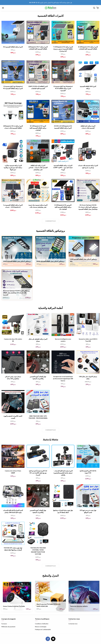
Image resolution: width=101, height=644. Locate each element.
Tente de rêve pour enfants (79, 606)
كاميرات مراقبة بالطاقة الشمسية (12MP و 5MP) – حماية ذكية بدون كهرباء (63, 168)
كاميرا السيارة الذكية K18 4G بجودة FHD (88, 472)
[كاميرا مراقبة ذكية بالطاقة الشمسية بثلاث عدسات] (88, 111)
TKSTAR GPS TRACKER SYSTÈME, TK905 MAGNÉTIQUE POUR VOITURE (38, 551)
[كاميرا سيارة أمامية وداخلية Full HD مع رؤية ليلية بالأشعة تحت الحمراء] (38, 456)
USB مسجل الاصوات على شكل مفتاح (88, 378)
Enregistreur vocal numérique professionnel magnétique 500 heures (63, 379)
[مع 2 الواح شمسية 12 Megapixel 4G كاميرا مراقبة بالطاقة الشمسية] (13, 72)
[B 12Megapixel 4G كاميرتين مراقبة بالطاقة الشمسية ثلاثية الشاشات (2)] (63, 191)
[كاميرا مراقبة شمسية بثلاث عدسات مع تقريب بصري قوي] (88, 151)
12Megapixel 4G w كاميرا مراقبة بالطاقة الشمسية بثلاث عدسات (13, 127)
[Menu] (3, 8)
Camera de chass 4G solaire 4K (13, 340)
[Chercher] (94, 8)
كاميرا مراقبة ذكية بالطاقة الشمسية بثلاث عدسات (88, 127)
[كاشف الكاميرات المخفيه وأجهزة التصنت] (13, 402)
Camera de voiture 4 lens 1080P (13, 472)
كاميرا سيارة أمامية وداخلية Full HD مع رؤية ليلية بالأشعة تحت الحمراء (38, 473)
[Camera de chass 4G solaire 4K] (13, 325)
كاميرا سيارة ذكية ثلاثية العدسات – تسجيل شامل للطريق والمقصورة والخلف (63, 473)
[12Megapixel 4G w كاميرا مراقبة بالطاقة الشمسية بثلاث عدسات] (13, 111)
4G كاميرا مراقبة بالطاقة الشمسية (13, 47)
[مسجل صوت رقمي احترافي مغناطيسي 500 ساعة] (13, 362)
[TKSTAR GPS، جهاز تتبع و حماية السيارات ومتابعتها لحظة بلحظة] (13, 533)
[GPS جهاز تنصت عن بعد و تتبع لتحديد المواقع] (88, 496)
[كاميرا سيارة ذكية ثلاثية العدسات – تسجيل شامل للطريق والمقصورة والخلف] (63, 456)
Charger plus (50, 221)
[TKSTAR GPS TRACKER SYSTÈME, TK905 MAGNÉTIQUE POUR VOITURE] (38, 533)
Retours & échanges (41, 627)
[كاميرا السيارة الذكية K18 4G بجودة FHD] (88, 456)
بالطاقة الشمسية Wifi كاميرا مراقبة (88, 87)
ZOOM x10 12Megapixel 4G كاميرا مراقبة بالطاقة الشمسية (63, 127)
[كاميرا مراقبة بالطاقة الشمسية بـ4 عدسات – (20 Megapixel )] (13, 191)
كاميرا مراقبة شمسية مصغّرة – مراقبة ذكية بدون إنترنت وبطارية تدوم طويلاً (13, 168)
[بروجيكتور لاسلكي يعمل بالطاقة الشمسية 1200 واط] (84, 251)
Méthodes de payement (8, 627)
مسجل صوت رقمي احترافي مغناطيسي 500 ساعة (13, 378)
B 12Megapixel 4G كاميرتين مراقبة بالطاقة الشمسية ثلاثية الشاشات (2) (63, 207)
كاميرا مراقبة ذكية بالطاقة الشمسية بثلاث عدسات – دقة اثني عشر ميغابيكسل (38, 168)
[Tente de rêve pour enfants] (84, 596)
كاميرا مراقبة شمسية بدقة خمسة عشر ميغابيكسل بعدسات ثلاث (38, 206)
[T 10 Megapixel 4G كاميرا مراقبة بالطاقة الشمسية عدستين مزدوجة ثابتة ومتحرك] (63, 32)
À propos (4, 624)
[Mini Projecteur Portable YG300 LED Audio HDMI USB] (51, 596)
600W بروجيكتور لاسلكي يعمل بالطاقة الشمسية (50, 261)
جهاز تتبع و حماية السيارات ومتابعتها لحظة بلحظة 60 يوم (63, 511)
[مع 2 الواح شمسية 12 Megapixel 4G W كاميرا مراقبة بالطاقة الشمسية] (63, 72)
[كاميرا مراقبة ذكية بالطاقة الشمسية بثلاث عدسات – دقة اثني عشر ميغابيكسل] (38, 151)
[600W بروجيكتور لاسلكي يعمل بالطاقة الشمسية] (51, 251)
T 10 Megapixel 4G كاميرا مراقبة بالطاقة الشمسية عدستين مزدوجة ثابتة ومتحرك (63, 49)
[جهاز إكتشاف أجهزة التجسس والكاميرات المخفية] (38, 362)
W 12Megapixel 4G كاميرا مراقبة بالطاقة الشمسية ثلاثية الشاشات (38, 128)
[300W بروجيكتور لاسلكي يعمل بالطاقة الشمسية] (17, 251)
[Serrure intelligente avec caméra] (63, 325)
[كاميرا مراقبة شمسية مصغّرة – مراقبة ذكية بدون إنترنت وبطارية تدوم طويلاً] (13, 151)
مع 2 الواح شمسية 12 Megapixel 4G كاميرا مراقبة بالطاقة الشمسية (13, 87)
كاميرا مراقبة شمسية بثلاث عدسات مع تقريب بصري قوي (88, 166)
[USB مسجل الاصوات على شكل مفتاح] (88, 362)
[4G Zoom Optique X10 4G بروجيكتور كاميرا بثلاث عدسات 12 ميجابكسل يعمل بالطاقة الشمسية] (88, 191)
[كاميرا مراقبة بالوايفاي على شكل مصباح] (38, 325)
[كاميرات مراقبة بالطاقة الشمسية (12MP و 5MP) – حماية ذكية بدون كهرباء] (63, 151)
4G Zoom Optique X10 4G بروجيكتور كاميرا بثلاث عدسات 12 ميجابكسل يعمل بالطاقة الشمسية (88, 207)
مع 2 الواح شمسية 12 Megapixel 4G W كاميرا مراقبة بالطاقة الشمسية (63, 88)
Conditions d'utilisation (42, 624)
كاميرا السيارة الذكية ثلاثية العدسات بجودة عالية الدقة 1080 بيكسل (13, 511)
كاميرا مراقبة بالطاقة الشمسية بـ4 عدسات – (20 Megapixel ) (13, 206)
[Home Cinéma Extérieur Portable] (17, 596)
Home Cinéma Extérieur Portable (14, 606)
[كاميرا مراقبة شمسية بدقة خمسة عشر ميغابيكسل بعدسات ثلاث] (38, 191)
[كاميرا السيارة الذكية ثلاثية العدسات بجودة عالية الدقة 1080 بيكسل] (13, 496)
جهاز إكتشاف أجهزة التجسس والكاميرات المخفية (38, 378)
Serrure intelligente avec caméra (63, 340)
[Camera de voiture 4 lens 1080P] (13, 456)
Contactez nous (73, 624)
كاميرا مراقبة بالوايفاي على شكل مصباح (38, 340)
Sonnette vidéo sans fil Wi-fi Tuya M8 (88, 340)
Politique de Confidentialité (43, 630)
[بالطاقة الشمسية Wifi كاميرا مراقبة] (88, 72)
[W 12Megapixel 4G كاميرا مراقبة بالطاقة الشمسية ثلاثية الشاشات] (38, 111)
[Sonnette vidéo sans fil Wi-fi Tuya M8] (88, 325)
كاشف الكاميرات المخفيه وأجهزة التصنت (13, 417)
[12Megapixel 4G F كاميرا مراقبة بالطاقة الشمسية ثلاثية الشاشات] (38, 32)
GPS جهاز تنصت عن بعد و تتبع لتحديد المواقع (88, 511)
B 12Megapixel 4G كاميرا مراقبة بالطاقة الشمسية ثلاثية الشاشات (88, 48)
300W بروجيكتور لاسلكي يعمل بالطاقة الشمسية (17, 261)
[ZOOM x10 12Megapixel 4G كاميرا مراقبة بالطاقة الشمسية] (63, 111)
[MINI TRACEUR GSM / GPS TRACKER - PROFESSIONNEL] (38, 402)
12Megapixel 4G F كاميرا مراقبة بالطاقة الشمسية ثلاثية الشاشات (38, 48)
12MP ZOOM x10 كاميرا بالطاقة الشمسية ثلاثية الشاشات (38, 87)
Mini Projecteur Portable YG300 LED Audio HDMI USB (48, 605)
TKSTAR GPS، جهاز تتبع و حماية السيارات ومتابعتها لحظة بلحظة (13, 549)
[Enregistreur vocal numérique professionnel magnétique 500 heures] (63, 362)
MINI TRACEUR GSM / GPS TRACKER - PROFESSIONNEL (38, 417)
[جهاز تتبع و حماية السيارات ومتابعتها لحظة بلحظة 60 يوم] (63, 496)
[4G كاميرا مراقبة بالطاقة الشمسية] (13, 32)
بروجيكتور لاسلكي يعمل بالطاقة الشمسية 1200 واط (84, 260)
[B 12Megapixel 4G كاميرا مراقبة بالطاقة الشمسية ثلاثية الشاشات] (88, 32)
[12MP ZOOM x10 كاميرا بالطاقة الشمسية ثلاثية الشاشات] (38, 72)
